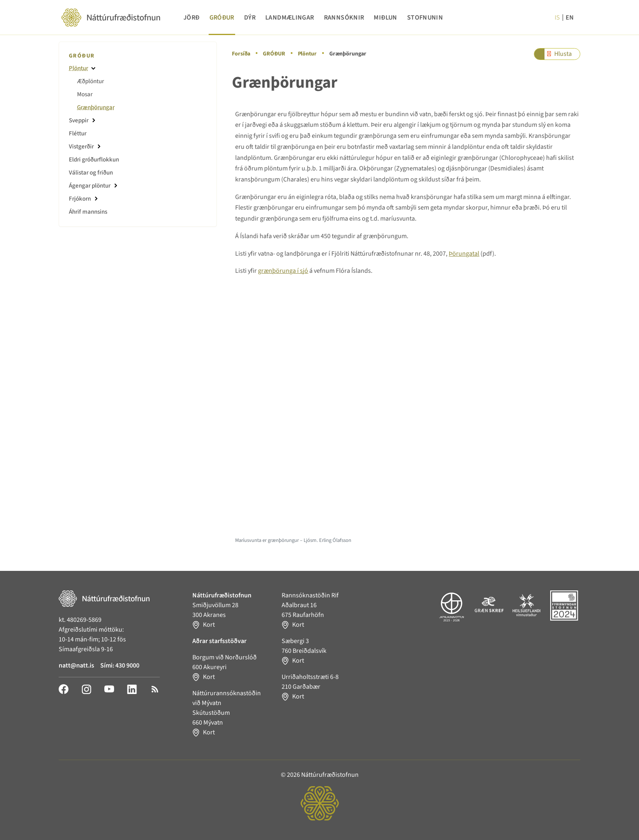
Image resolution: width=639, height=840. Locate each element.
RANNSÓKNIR (344, 18)
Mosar (85, 94)
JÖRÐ (192, 18)
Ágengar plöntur (90, 186)
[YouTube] (109, 689)
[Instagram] (86, 689)
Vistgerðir (81, 147)
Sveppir (79, 120)
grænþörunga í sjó (283, 271)
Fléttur (78, 134)
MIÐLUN (385, 18)
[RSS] (155, 689)
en (570, 18)
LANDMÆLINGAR (290, 18)
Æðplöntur (90, 81)
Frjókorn (80, 199)
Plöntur (307, 54)
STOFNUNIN (425, 18)
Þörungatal (464, 254)
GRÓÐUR (222, 18)
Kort (209, 625)
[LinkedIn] (132, 689)
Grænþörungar (96, 107)
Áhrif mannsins (88, 212)
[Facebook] (64, 689)
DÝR (250, 18)
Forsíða (241, 54)
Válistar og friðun (91, 173)
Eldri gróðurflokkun (94, 160)
